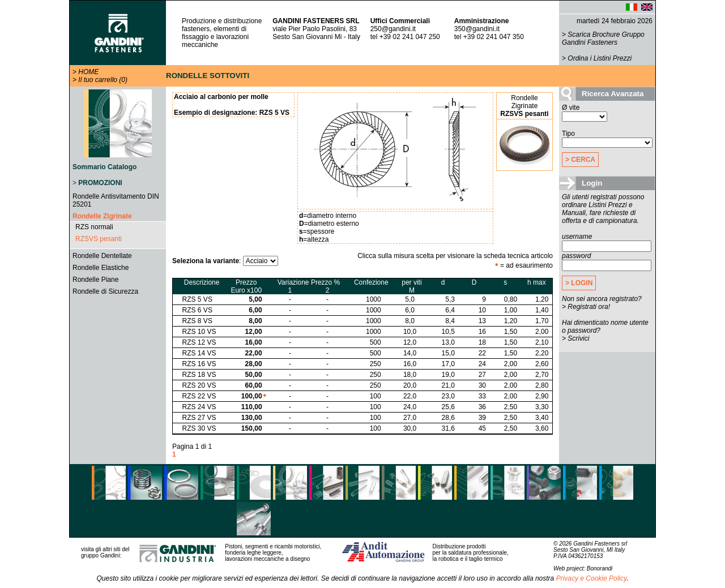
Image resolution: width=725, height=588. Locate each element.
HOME (88, 72)
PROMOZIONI (100, 183)
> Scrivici (575, 338)
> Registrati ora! (586, 307)
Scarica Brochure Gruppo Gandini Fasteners (603, 38)
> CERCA (580, 160)
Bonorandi (600, 568)
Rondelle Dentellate (102, 256)
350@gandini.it (477, 29)
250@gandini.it (393, 29)
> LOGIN (579, 283)
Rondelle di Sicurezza (105, 291)
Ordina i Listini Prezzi (600, 58)
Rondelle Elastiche (101, 268)
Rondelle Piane (95, 280)
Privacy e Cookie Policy (592, 578)
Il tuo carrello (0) (103, 80)
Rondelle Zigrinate (102, 216)
